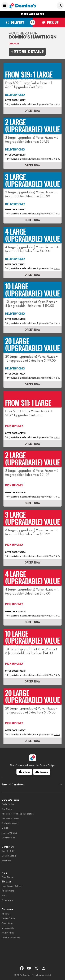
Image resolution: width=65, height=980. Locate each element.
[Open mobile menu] (5, 6)
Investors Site (8, 928)
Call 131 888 (8, 851)
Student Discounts (10, 823)
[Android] (42, 772)
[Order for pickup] (49, 22)
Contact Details (9, 856)
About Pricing (8, 891)
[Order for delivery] (16, 22)
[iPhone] (24, 772)
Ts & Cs (57, 104)
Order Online (8, 804)
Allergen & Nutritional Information (18, 814)
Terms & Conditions (11, 938)
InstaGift (6, 828)
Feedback (6, 861)
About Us (6, 914)
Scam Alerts (7, 900)
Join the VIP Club (10, 833)
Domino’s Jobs (8, 918)
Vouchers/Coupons (11, 819)
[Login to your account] (60, 6)
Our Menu (7, 809)
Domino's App (8, 838)
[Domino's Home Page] (23, 6)
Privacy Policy (8, 933)
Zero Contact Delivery (12, 886)
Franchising (7, 923)
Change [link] (14, 44)
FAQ (4, 896)
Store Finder (7, 877)
